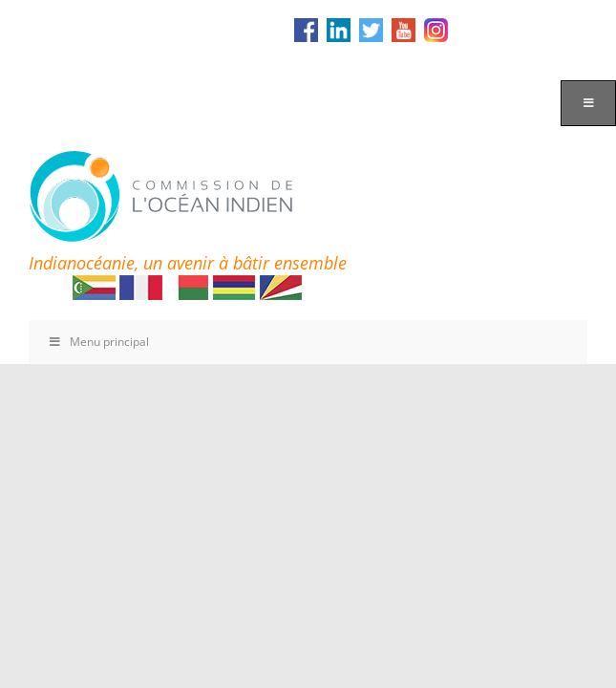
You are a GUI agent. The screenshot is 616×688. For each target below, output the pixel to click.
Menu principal (98, 342)
